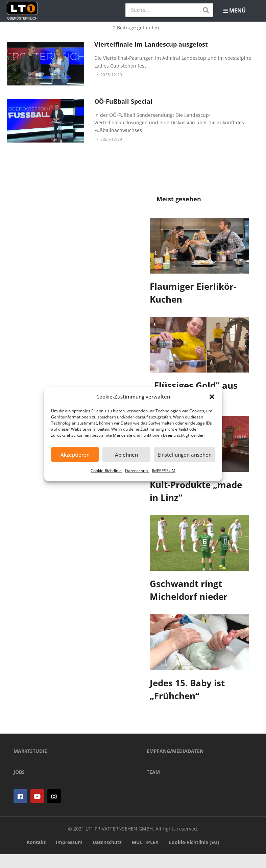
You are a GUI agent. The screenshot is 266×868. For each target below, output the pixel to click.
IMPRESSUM (164, 471)
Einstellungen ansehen (185, 455)
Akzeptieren (75, 455)
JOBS (19, 786)
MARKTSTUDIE (30, 765)
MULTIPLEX (145, 856)
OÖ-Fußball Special (123, 101)
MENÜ (235, 10)
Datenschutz (137, 471)
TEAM (153, 786)
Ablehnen (126, 455)
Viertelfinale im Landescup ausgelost (151, 44)
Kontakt (36, 856)
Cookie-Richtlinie (106, 471)
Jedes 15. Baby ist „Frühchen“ (188, 689)
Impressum (69, 856)
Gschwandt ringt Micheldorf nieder (189, 590)
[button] (212, 397)
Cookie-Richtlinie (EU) (194, 856)
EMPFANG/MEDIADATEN (175, 765)
